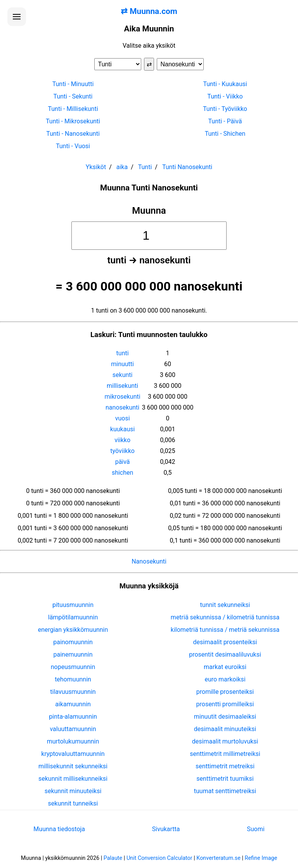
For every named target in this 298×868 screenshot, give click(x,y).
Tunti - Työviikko (225, 109)
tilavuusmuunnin (73, 692)
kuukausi (123, 429)
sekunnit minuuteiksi (73, 791)
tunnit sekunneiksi (225, 605)
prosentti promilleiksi (225, 704)
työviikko (122, 451)
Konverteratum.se (218, 858)
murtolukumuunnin (73, 741)
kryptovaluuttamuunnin (73, 754)
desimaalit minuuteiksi (225, 729)
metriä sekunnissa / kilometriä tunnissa (225, 617)
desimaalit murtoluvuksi (225, 741)
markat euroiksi (225, 667)
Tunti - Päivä (225, 121)
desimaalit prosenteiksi (225, 642)
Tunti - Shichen (225, 134)
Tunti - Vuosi (73, 146)
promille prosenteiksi (225, 692)
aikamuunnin (73, 704)
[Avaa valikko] (17, 17)
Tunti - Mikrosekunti (73, 121)
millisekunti (122, 386)
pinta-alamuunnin (73, 717)
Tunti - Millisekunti (73, 109)
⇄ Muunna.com (149, 11)
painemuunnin (73, 654)
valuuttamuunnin (73, 729)
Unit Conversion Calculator (159, 858)
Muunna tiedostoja (59, 829)
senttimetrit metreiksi (225, 766)
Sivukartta (166, 829)
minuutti (122, 364)
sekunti (123, 375)
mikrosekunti (123, 397)
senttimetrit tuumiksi (225, 779)
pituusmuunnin (73, 605)
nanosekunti (122, 407)
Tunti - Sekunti (73, 96)
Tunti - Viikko (225, 96)
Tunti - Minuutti (73, 84)
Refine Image (261, 858)
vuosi (123, 418)
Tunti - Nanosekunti (73, 134)
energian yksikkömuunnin (73, 630)
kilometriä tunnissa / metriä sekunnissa (225, 630)
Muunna (149, 211)
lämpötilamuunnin (73, 617)
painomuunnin (73, 642)
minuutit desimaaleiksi (225, 717)
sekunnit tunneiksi (73, 803)
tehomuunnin (73, 679)
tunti (123, 353)
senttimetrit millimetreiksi (225, 754)
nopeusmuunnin (73, 667)
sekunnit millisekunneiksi (73, 779)
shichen (122, 473)
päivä (123, 462)
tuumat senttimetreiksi (225, 791)
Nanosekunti (149, 561)
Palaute (113, 858)
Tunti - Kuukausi (225, 84)
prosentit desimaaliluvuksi (225, 654)
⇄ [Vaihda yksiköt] (149, 64)
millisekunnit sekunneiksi (73, 766)
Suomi (256, 829)
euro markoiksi (225, 679)
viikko (122, 440)
